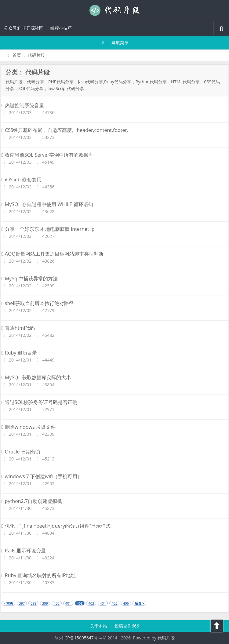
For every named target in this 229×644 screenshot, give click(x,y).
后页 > (139, 603)
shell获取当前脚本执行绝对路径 (38, 303)
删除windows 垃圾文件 (29, 427)
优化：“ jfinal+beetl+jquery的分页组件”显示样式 (56, 526)
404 (103, 603)
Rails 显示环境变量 (24, 551)
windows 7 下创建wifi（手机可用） (42, 476)
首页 (13, 55)
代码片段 (114, 10)
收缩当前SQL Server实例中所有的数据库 (47, 155)
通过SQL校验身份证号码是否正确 (39, 402)
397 (22, 603)
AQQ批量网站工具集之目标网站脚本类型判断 (53, 254)
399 (45, 603)
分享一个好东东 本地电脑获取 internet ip (48, 229)
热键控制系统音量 (23, 105)
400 (57, 603)
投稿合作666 (127, 626)
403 (91, 603)
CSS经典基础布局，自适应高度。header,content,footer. (65, 130)
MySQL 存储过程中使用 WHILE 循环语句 (47, 204)
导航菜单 (115, 43)
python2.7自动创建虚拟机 (32, 501)
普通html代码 (18, 328)
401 (68, 603)
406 (126, 603)
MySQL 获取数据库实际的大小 (36, 377)
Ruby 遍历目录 (19, 353)
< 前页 (8, 603)
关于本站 (99, 626)
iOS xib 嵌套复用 (22, 180)
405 (114, 603)
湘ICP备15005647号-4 (81, 638)
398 (33, 603)
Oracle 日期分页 (21, 452)
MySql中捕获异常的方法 (30, 278)
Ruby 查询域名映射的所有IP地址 (39, 575)
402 (80, 603)
